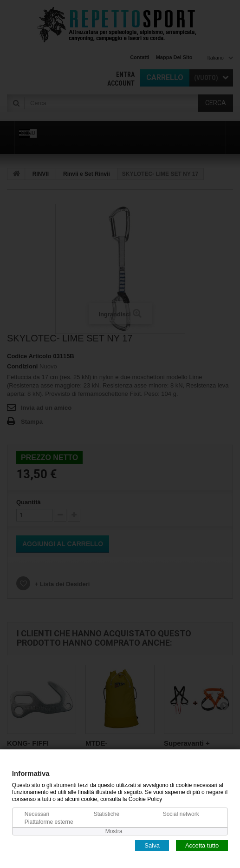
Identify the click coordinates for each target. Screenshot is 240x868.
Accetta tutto (202, 845)
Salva (152, 845)
